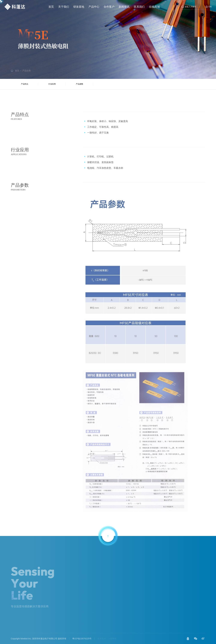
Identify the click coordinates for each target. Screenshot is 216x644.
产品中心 (94, 7)
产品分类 (27, 71)
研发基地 (79, 7)
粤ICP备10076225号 (82, 639)
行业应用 (52, 84)
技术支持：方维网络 (107, 639)
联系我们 (139, 7)
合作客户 (109, 7)
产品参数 (79, 84)
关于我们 (64, 7)
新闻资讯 (124, 7)
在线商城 (154, 7)
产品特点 (25, 84)
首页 (51, 7)
